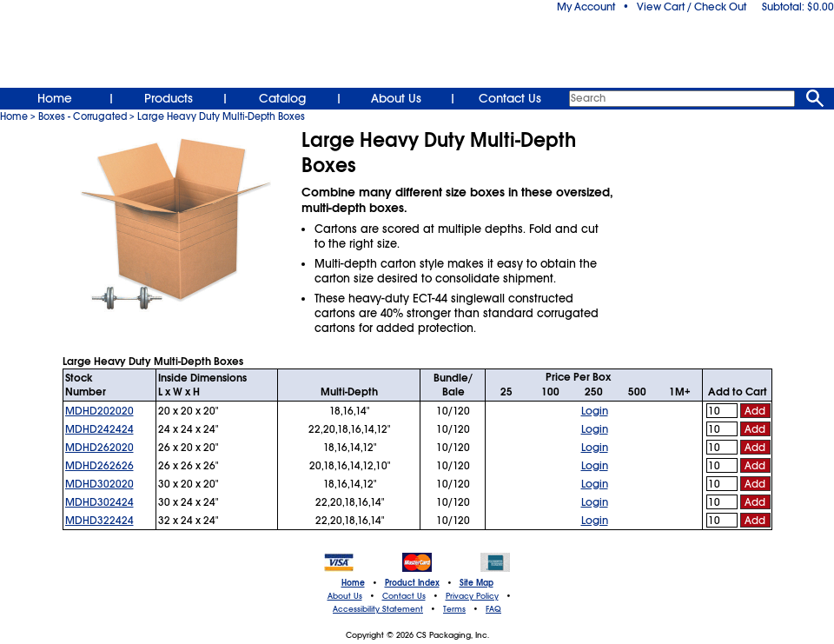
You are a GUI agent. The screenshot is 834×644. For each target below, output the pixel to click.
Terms (454, 609)
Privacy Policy (472, 596)
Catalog (282, 98)
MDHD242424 (99, 429)
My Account (586, 7)
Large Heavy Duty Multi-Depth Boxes (221, 116)
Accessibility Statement (378, 609)
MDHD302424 (99, 502)
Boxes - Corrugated (83, 116)
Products (169, 98)
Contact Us (510, 98)
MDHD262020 (99, 448)
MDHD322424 (99, 521)
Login (595, 411)
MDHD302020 (99, 484)
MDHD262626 (99, 466)
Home (55, 98)
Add (755, 411)
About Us (396, 98)
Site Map (477, 583)
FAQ (493, 609)
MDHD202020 (99, 411)
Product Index (412, 583)
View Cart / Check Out (692, 7)
